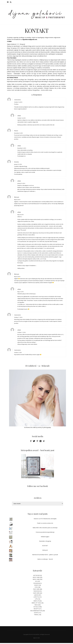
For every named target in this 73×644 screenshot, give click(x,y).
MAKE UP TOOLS (37, 604)
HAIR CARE (36, 594)
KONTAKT (45, 547)
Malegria (17, 198)
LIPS (36, 600)
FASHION (36, 592)
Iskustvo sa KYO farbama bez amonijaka (45, 520)
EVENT (36, 586)
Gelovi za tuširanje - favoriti (45, 560)
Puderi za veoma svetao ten (45, 524)
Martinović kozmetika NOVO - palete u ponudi (45, 556)
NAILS (36, 606)
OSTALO (36, 608)
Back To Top (37, 639)
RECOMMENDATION (36, 612)
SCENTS (36, 614)
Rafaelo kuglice (45, 538)
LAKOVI (36, 596)
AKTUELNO (37, 576)
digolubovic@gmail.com (23, 121)
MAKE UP (36, 602)
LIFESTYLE (37, 598)
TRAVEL (36, 616)
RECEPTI (36, 610)
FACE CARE (36, 590)
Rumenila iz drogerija (45, 542)
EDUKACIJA (37, 584)
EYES (36, 588)
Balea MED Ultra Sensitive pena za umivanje (45, 529)
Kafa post (45, 551)
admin (19, 117)
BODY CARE (36, 578)
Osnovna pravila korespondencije (45, 533)
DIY (36, 582)
